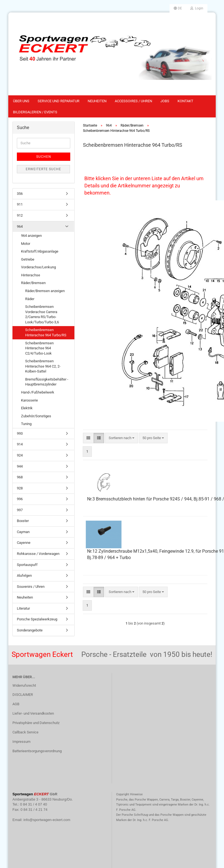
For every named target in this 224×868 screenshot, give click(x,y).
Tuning (26, 424)
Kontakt (185, 101)
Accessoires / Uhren (133, 101)
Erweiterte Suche (43, 169)
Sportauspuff (27, 565)
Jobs (165, 101)
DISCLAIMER (23, 695)
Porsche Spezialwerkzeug (37, 619)
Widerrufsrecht (24, 685)
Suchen (44, 157)
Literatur (23, 608)
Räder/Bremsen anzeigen (45, 291)
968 (20, 477)
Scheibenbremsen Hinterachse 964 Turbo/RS (46, 332)
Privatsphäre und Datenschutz (36, 723)
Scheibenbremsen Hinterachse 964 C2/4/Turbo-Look (39, 348)
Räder (30, 299)
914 (20, 444)
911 (20, 204)
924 (20, 455)
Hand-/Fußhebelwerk (38, 392)
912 (20, 215)
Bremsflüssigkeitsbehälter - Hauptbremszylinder (47, 382)
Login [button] (197, 8)
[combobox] (122, 438)
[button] (178, 8)
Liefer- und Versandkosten (33, 713)
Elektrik (27, 408)
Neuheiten (97, 101)
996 (20, 499)
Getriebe (28, 259)
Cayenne (24, 543)
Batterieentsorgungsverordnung (37, 751)
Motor (26, 244)
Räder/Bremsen (33, 283)
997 (20, 510)
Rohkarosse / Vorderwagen (38, 554)
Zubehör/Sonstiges (36, 416)
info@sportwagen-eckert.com (47, 820)
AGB (16, 704)
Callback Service (25, 732)
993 (20, 433)
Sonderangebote (30, 630)
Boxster (23, 521)
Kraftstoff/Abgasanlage (40, 251)
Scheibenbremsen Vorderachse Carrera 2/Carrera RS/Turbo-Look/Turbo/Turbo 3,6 (42, 314)
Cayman (23, 532)
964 (20, 226)
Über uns (21, 101)
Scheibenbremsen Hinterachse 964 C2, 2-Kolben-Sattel (43, 366)
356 (20, 194)
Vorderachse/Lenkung (38, 267)
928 (20, 488)
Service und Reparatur (58, 101)
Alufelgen (24, 575)
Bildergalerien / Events (35, 112)
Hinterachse (31, 275)
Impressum (21, 742)
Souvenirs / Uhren (31, 587)
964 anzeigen (31, 236)
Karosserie (29, 400)
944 (20, 466)
